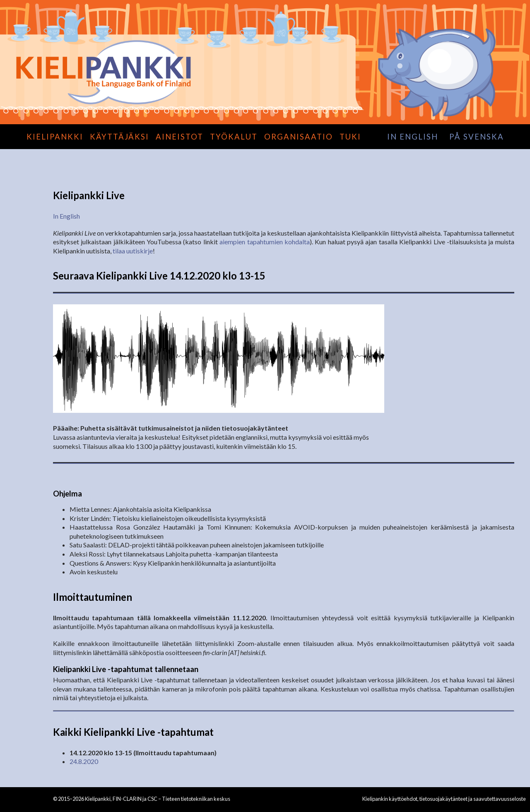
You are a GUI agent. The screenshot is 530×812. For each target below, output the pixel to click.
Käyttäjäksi (119, 137)
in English (413, 137)
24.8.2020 (84, 761)
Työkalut (234, 137)
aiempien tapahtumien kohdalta (265, 242)
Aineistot (179, 137)
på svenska (477, 137)
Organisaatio (299, 137)
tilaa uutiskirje (133, 251)
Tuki (350, 137)
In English (66, 216)
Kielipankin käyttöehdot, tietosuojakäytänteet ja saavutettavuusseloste (444, 799)
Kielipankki (55, 137)
